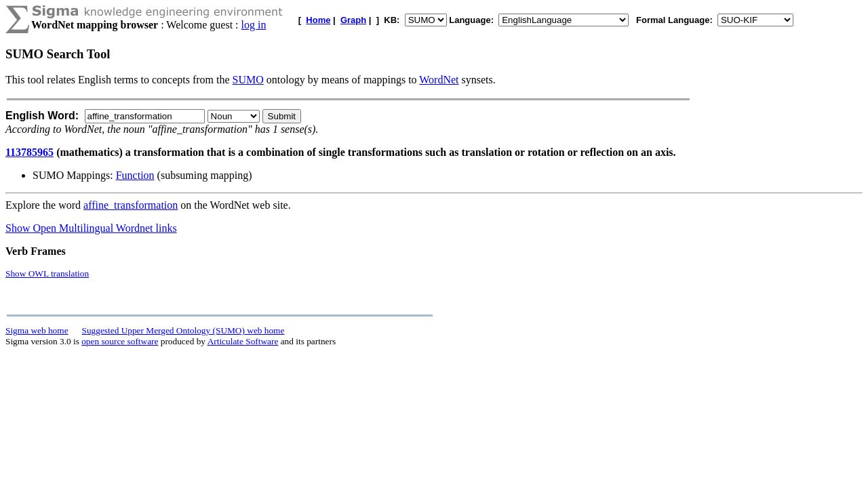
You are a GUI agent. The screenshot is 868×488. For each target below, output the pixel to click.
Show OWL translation (47, 273)
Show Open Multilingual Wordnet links (91, 228)
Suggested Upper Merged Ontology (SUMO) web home (183, 330)
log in (254, 25)
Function (135, 175)
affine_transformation (131, 205)
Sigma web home (37, 330)
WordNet (439, 80)
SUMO (248, 80)
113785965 (29, 152)
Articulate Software (243, 341)
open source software (120, 341)
